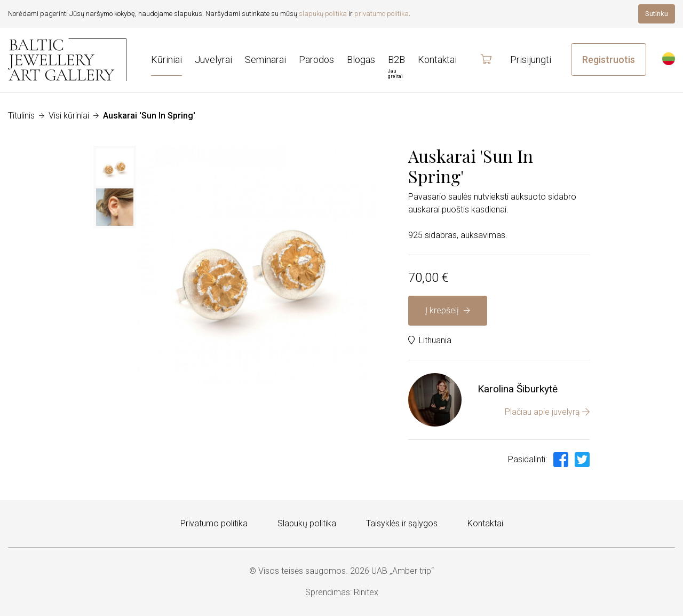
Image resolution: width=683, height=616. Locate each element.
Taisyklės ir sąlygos (402, 523)
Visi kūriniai (69, 116)
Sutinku (657, 14)
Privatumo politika (214, 523)
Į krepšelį (448, 310)
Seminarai (265, 60)
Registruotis (609, 60)
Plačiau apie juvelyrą (547, 412)
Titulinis (21, 116)
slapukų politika (323, 14)
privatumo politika (382, 14)
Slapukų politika (307, 523)
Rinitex (366, 592)
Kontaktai (485, 523)
